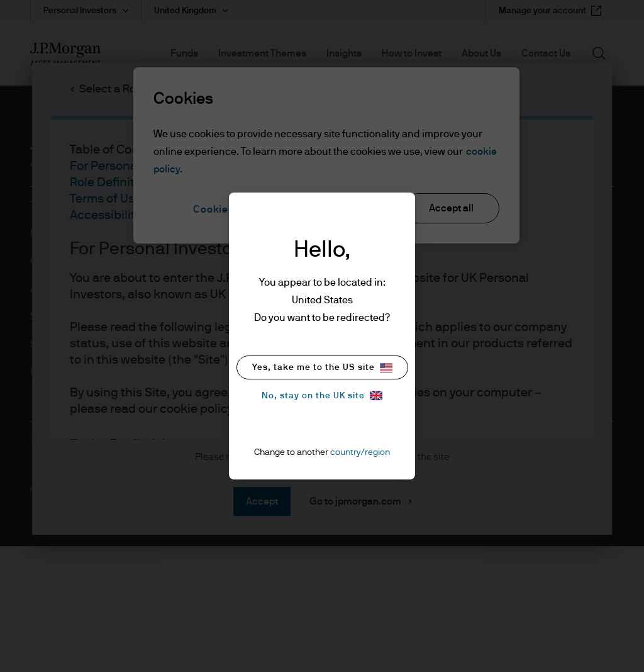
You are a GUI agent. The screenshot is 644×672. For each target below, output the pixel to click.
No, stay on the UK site (322, 395)
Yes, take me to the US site (322, 368)
